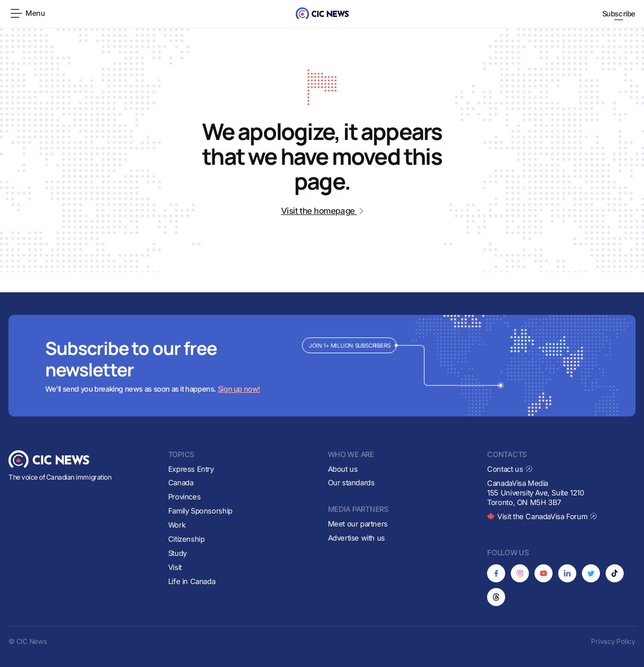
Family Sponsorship (200, 511)
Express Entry (191, 469)
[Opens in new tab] (496, 573)
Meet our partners (358, 524)
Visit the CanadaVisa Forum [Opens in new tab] (542, 516)
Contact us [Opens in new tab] (510, 469)
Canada (181, 482)
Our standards (351, 482)
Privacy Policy (613, 641)
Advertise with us (356, 538)
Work (177, 525)
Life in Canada (192, 581)
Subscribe (619, 14)
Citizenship (187, 539)
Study (178, 553)
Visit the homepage (322, 211)
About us (343, 469)
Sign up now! (239, 389)
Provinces (185, 497)
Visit (175, 567)
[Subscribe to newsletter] (322, 366)
